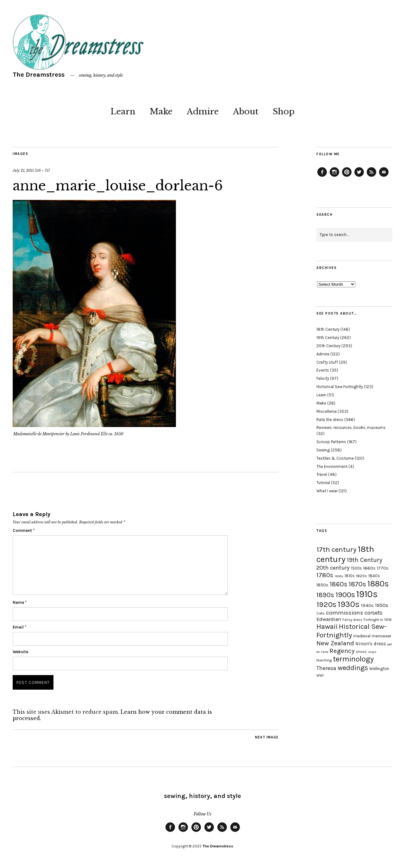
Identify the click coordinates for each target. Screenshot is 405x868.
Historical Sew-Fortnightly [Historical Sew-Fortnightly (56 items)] (352, 631)
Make (161, 112)
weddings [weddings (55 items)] (353, 668)
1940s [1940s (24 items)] (367, 605)
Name (20, 602)
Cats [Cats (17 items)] (321, 613)
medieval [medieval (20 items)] (362, 636)
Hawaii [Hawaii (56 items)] (327, 626)
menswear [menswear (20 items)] (381, 636)
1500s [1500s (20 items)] (356, 568)
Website (20, 652)
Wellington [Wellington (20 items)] (379, 669)
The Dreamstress (39, 75)
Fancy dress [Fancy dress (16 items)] (352, 620)
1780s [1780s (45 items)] (325, 575)
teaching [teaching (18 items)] (324, 660)
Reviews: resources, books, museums (351, 428)
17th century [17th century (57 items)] (336, 549)
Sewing (323, 450)
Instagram (334, 176)
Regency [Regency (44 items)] (342, 651)
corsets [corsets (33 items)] (374, 613)
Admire (203, 112)
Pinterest (347, 176)
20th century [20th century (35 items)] (333, 568)
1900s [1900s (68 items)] (345, 595)
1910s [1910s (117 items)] (367, 594)
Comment (24, 530)
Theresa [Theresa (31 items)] (326, 668)
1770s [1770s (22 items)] (383, 568)
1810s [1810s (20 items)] (350, 576)
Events (323, 370)
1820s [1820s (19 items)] (361, 576)
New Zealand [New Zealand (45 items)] (335, 643)
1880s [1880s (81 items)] (378, 584)
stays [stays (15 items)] (372, 652)
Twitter (359, 176)
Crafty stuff (327, 362)
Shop (284, 112)
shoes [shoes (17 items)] (361, 652)
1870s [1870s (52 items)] (357, 584)
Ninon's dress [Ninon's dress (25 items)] (371, 644)
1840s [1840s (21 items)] (374, 576)
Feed (371, 176)
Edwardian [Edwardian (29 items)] (329, 619)
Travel (322, 474)
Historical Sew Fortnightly (340, 387)
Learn (123, 112)
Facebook (322, 176)
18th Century (328, 329)
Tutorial (323, 483)
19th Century (328, 338)
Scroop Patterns (331, 442)
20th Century (328, 346)
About (246, 112)
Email (19, 627)
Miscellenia (327, 411)
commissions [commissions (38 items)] (345, 613)
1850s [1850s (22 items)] (322, 585)
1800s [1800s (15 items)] (339, 576)
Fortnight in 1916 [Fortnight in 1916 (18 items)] (378, 620)
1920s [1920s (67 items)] (326, 604)
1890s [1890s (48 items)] (325, 595)
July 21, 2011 (23, 170)
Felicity (323, 378)
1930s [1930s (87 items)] (349, 604)
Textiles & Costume (335, 458)
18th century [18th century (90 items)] (345, 554)
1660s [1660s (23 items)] (369, 568)
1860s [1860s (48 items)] (339, 584)
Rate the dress (330, 420)
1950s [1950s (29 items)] (382, 605)
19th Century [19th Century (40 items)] (364, 560)
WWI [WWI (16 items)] (320, 676)
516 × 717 (42, 170)
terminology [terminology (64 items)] (353, 659)
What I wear (327, 491)
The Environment (332, 466)
